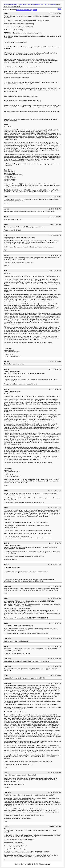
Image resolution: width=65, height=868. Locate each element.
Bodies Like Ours (41, 5)
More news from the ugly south (27, 10)
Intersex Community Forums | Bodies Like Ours (19, 5)
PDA (60, 9)
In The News (52, 5)
